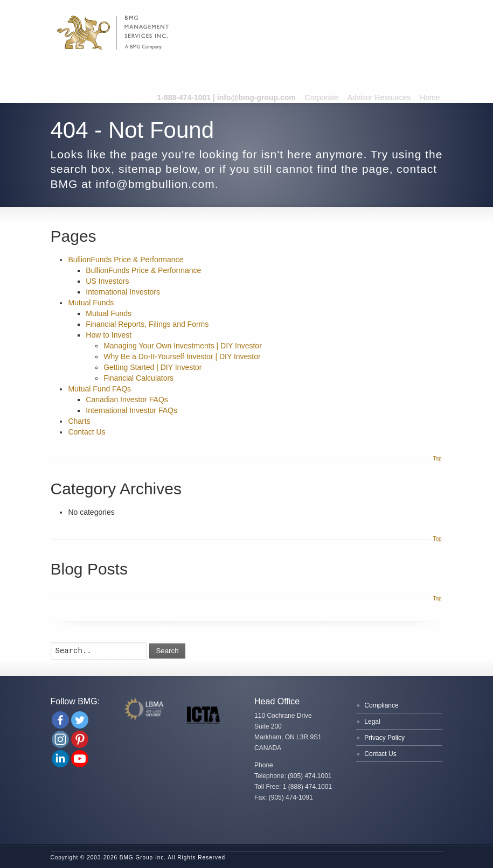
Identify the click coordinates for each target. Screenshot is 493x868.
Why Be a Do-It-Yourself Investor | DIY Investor (182, 356)
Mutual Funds (91, 303)
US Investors (107, 281)
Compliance (381, 705)
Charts (79, 421)
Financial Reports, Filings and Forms (147, 324)
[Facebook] (60, 720)
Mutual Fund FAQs (99, 389)
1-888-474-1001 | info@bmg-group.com (227, 97)
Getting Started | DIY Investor (152, 367)
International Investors (123, 292)
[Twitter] (80, 720)
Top (437, 458)
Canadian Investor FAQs (127, 400)
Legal (372, 722)
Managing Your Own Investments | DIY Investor (183, 346)
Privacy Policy (384, 738)
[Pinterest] (80, 739)
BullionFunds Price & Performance (126, 260)
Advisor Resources (379, 97)
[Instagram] (60, 739)
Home (430, 97)
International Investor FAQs (131, 410)
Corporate (322, 97)
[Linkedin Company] (60, 759)
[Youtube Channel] (80, 759)
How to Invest (109, 335)
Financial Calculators (138, 378)
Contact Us (86, 432)
